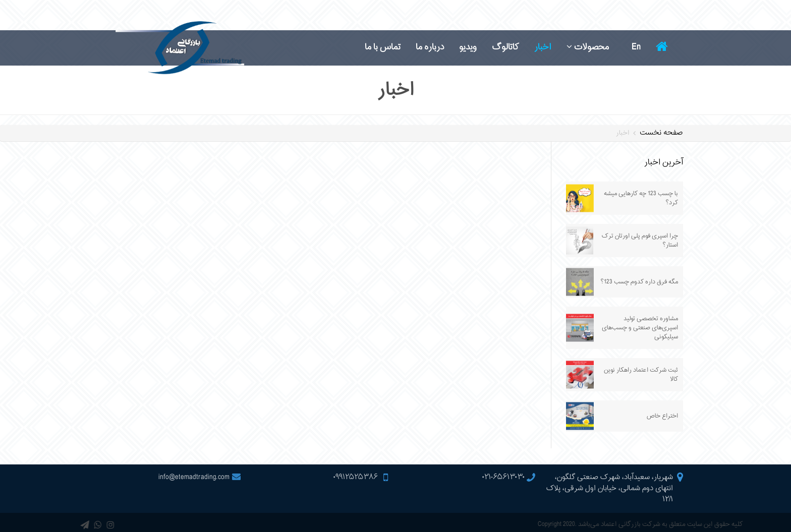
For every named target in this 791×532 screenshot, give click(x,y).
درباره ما (430, 47)
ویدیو (468, 47)
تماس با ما (383, 47)
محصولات (588, 47)
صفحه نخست (661, 133)
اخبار (543, 47)
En (636, 47)
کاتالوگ (505, 47)
